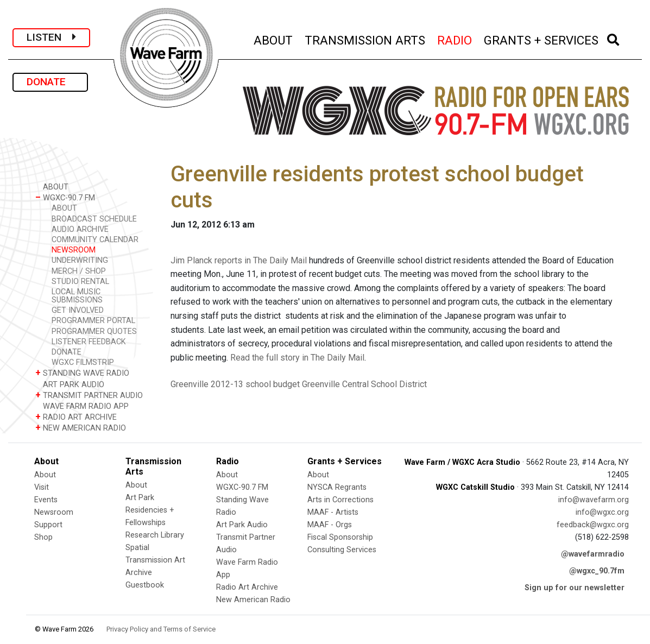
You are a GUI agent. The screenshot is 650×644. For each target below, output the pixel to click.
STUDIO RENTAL (80, 282)
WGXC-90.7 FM (65, 197)
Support (48, 525)
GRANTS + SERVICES (542, 39)
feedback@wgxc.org (593, 525)
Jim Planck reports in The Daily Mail (239, 260)
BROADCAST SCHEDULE (94, 219)
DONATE (50, 82)
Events (46, 500)
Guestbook (145, 585)
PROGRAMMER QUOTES (94, 332)
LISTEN (51, 37)
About (45, 475)
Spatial (137, 548)
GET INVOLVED (78, 310)
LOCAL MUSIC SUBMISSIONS (77, 296)
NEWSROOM (74, 250)
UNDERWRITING (80, 260)
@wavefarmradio (593, 554)
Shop (43, 537)
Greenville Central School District (364, 384)
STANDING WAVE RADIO (82, 373)
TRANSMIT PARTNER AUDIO (89, 395)
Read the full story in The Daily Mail (297, 358)
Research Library (155, 535)
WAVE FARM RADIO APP (82, 406)
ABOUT (274, 39)
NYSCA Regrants (337, 487)
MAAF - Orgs (330, 525)
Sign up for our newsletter (575, 588)
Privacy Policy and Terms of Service (161, 629)
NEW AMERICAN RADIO (81, 428)
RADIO (455, 39)
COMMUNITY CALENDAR (95, 240)
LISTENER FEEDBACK (89, 342)
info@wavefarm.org (594, 500)
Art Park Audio (242, 525)
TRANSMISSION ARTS (365, 39)
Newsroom (54, 512)
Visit (42, 487)
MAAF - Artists (333, 512)
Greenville (190, 384)
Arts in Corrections (340, 500)
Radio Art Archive (247, 587)
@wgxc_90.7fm (597, 571)
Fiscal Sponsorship (340, 537)
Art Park (140, 498)
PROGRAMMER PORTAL (93, 321)
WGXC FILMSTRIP (83, 362)
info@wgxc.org (602, 512)
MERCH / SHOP (79, 271)
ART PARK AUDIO (70, 384)
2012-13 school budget (255, 384)
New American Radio (253, 600)
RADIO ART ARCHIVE (76, 417)
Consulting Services (342, 550)
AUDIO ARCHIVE (80, 229)
